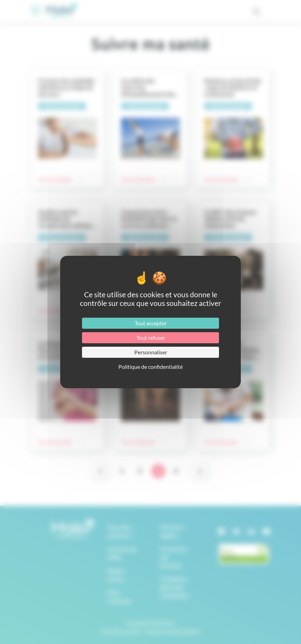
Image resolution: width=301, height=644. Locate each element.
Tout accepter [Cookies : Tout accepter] (151, 323)
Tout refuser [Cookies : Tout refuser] (151, 338)
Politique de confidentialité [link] (150, 367)
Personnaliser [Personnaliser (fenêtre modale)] (151, 352)
